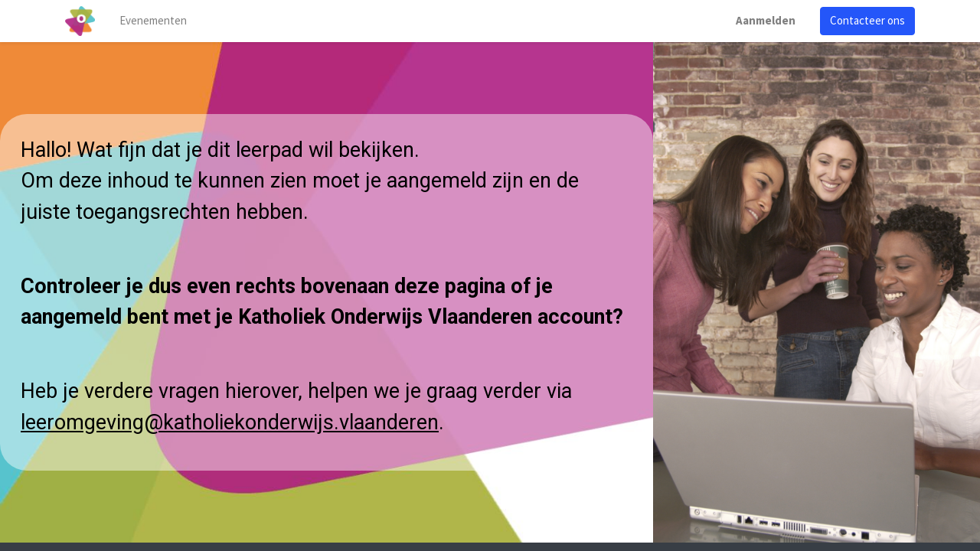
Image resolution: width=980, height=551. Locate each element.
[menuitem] (153, 21)
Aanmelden (766, 20)
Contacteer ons (867, 20)
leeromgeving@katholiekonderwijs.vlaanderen (230, 422)
